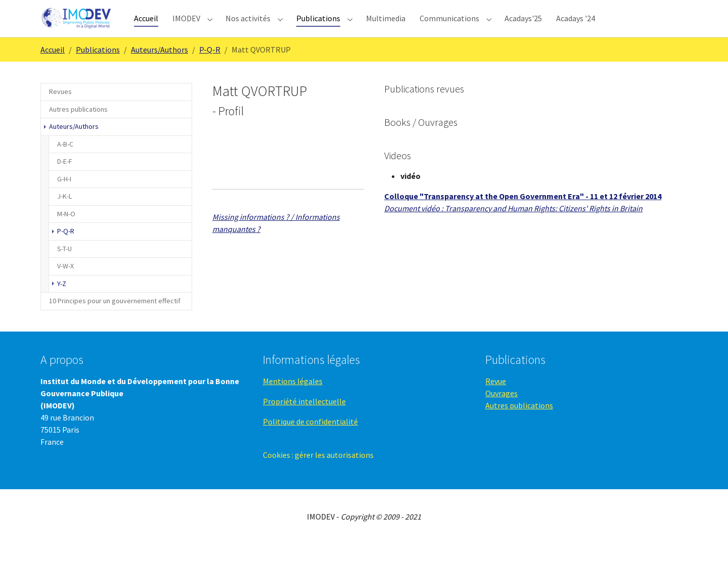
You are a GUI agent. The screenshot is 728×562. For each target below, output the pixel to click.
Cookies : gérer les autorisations (318, 473)
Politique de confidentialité (310, 440)
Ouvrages (502, 411)
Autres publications (519, 424)
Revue (496, 399)
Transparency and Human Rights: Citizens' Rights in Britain (544, 226)
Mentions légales (293, 399)
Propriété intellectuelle (304, 419)
